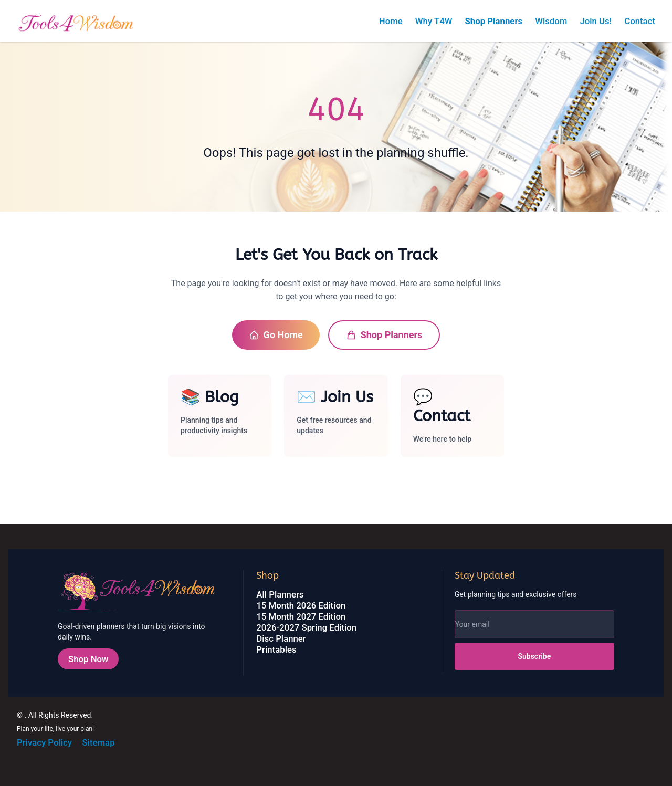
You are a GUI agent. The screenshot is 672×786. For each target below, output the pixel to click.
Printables (276, 649)
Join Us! (596, 21)
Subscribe (534, 656)
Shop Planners (493, 21)
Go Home (276, 335)
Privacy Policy (44, 742)
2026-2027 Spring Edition (306, 627)
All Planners (280, 594)
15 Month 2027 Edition (301, 616)
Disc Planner (281, 638)
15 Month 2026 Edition (301, 605)
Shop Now (88, 659)
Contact (640, 21)
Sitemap (98, 742)
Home (391, 21)
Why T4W (434, 21)
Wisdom (551, 21)
